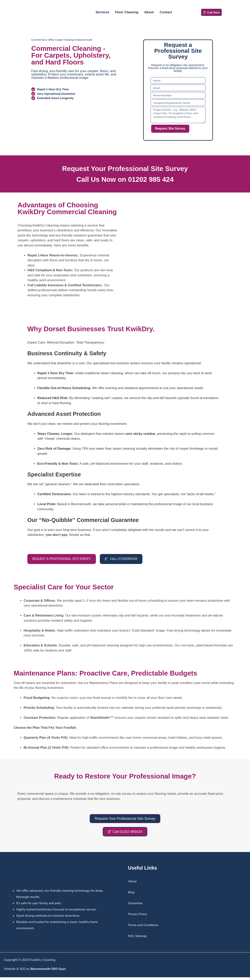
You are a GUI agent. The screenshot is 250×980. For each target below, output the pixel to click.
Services (102, 12)
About (149, 12)
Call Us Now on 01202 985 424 (125, 179)
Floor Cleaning (127, 12)
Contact (166, 12)
